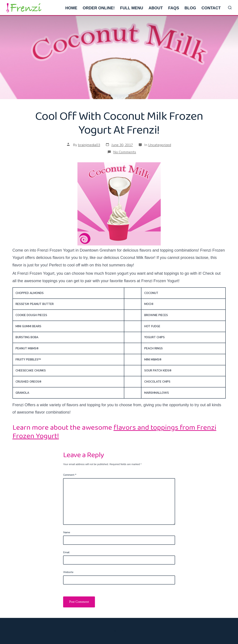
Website (68, 572)
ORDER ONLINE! (99, 8)
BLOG (190, 8)
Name (67, 532)
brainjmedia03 (89, 145)
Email (66, 552)
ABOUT (156, 8)
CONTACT (211, 8)
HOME (71, 8)
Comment (70, 475)
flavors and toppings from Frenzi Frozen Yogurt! (114, 432)
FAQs (174, 8)
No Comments (125, 152)
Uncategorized (160, 145)
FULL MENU (132, 8)
